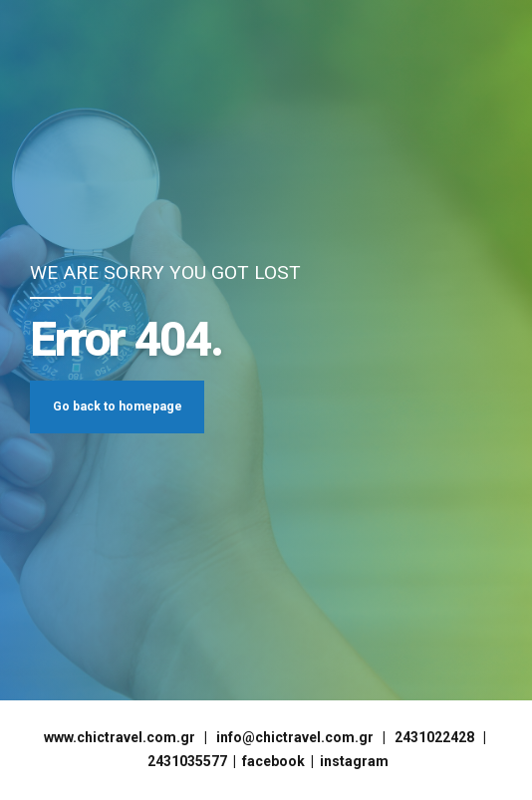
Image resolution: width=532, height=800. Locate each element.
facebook (273, 761)
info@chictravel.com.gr (295, 737)
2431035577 (187, 761)
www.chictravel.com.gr (120, 737)
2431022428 (434, 737)
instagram (354, 761)
